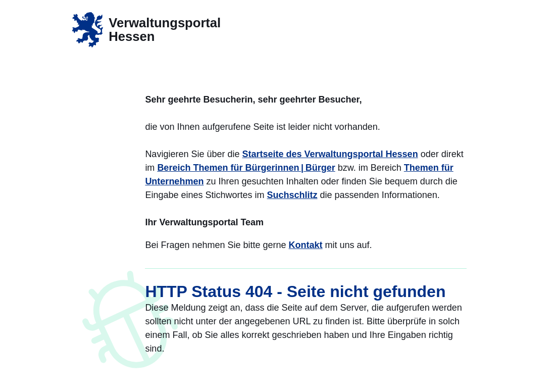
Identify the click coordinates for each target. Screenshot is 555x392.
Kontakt (306, 245)
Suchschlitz (292, 195)
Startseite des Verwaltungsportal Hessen (330, 154)
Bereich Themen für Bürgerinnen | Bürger (246, 168)
